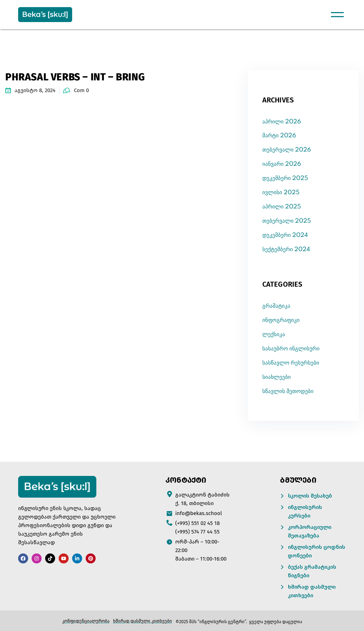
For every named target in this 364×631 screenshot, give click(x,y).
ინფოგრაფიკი (281, 320)
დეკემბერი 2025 (285, 178)
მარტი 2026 (279, 136)
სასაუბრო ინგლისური (291, 349)
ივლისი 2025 (281, 193)
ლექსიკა (274, 335)
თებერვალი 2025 (287, 221)
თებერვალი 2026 (287, 150)
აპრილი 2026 (282, 122)
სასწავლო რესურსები (291, 363)
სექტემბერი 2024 (286, 250)
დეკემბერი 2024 (285, 235)
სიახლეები (277, 377)
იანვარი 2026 (282, 164)
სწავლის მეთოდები (288, 391)
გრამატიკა (276, 306)
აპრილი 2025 (282, 207)
